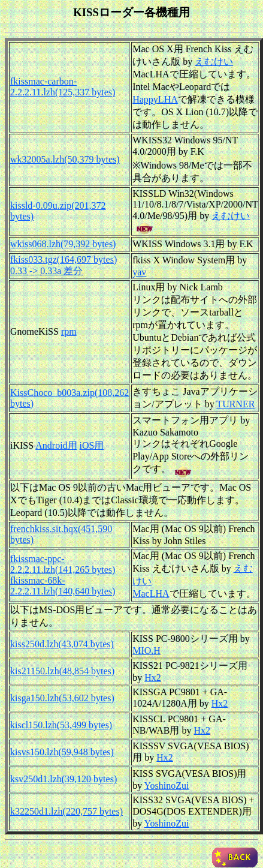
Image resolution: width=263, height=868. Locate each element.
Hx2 (153, 678)
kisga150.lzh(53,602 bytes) (62, 698)
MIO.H (146, 651)
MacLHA (151, 594)
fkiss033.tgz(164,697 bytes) (64, 259)
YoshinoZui (167, 786)
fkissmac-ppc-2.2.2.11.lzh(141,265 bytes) (63, 564)
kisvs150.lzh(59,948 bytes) (62, 752)
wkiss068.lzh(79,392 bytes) (63, 244)
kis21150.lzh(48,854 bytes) (62, 671)
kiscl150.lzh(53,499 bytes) (61, 725)
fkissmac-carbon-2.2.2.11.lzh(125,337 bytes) (63, 87)
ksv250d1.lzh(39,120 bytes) (64, 779)
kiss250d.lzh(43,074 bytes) (62, 644)
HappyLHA (155, 99)
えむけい (214, 61)
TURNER (235, 404)
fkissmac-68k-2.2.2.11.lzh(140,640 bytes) (63, 586)
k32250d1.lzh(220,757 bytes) (66, 811)
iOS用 (92, 445)
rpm (69, 331)
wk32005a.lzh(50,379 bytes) (65, 159)
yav (139, 272)
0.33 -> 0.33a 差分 (46, 271)
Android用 (56, 445)
